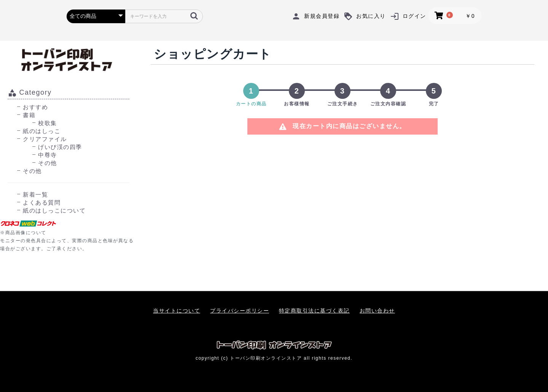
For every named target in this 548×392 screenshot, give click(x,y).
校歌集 (48, 123)
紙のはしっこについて (54, 210)
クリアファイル (45, 139)
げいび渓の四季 (60, 147)
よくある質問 (42, 202)
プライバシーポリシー (240, 311)
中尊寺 (48, 155)
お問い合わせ (377, 311)
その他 (48, 163)
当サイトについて (177, 311)
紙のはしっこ (42, 131)
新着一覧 (35, 194)
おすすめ (35, 107)
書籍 (29, 115)
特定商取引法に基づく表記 (314, 311)
